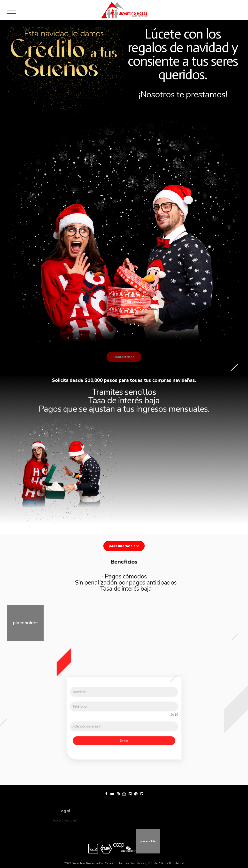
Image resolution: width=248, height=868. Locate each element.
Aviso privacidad (64, 820)
